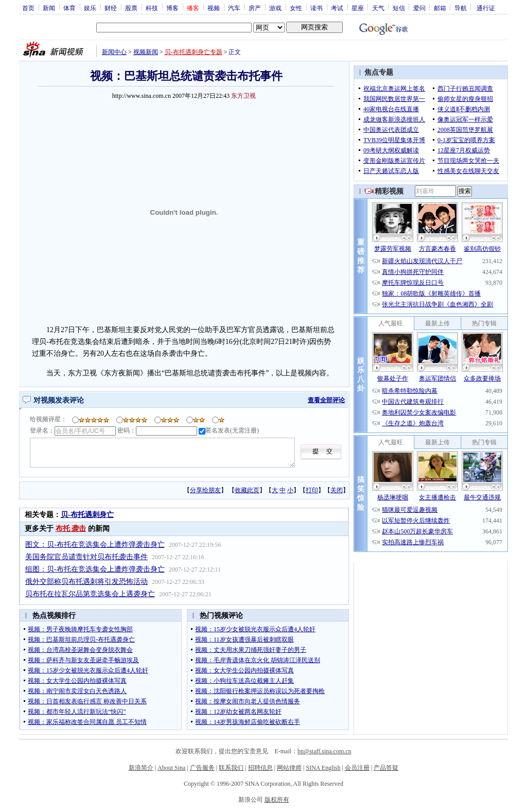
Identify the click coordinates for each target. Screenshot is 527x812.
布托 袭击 (71, 529)
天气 (378, 8)
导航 (461, 8)
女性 (296, 8)
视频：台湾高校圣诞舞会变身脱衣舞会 (80, 650)
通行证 (486, 8)
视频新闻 (146, 52)
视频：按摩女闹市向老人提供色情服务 (248, 701)
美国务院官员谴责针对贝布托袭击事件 (86, 557)
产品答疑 (386, 768)
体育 (69, 8)
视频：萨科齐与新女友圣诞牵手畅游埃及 (83, 660)
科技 (152, 8)
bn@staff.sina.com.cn (324, 751)
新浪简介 (141, 768)
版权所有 (277, 800)
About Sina (171, 768)
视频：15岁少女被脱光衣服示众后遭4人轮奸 (88, 670)
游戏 (275, 8)
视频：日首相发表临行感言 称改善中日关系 (87, 701)
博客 (172, 8)
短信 (399, 8)
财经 (111, 8)
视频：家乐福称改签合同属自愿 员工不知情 (87, 722)
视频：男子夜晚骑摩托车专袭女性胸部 (80, 629)
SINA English (323, 768)
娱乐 (90, 8)
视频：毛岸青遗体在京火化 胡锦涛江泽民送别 (258, 660)
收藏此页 (247, 490)
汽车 (234, 8)
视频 (214, 8)
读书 (317, 8)
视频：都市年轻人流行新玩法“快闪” (77, 712)
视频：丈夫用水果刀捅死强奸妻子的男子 (251, 650)
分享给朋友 (205, 490)
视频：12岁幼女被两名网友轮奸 (238, 712)
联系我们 (231, 768)
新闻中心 (114, 52)
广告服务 (202, 768)
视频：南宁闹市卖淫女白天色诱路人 (77, 691)
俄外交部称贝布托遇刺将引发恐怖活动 (86, 582)
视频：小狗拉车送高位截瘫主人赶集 (244, 681)
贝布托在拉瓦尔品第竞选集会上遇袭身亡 (90, 594)
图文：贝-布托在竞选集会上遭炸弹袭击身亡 (95, 545)
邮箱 (440, 8)
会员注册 (357, 768)
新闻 (49, 8)
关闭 (337, 490)
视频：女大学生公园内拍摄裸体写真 (77, 681)
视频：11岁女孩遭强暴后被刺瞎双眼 (244, 640)
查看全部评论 (326, 400)
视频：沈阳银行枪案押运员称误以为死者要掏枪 (260, 691)
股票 (131, 8)
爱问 (419, 8)
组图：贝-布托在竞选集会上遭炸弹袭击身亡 (95, 569)
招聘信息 (260, 768)
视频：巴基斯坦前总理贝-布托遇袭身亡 (81, 640)
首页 (28, 8)
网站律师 (289, 768)
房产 (255, 8)
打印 (312, 490)
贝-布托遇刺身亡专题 (194, 52)
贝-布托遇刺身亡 (87, 515)
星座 (358, 8)
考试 (337, 8)
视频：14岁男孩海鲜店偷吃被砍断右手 (248, 722)
